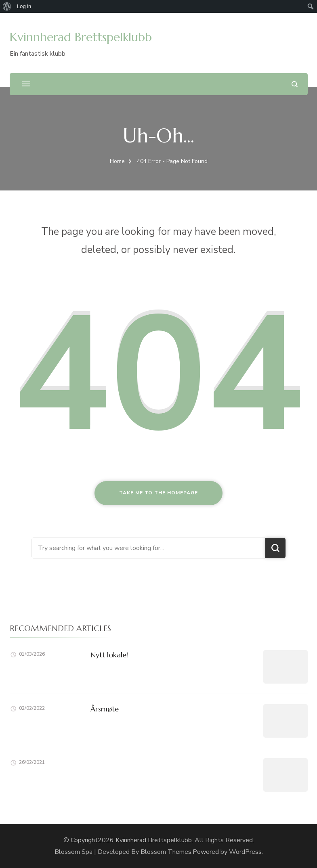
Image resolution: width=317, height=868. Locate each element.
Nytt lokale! (109, 655)
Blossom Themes (166, 852)
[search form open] (295, 84)
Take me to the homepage (158, 493)
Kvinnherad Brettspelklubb (81, 37)
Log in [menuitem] (24, 6)
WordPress (245, 852)
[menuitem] (7, 6)
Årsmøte (105, 709)
